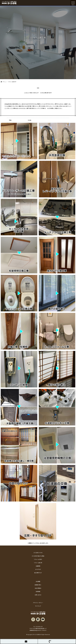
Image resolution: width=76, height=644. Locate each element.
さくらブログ (38, 569)
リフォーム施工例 (38, 563)
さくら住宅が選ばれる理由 (38, 556)
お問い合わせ (38, 595)
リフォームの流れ (38, 559)
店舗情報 (38, 566)
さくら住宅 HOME (38, 553)
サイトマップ (38, 606)
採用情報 (38, 592)
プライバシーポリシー (38, 603)
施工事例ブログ (38, 573)
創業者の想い (38, 585)
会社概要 (38, 582)
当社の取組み (38, 588)
